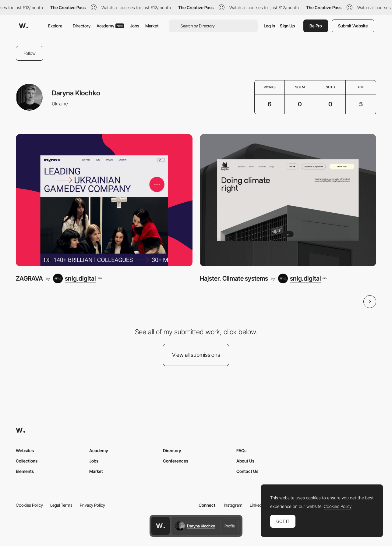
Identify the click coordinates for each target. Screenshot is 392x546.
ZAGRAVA (29, 278)
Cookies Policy (29, 505)
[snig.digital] (77, 278)
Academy (110, 26)
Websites (25, 450)
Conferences (176, 461)
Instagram (233, 505)
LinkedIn (258, 505)
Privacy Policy (92, 505)
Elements (25, 471)
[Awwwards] (23, 26)
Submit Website (353, 26)
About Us (245, 461)
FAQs (241, 450)
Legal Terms (61, 505)
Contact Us (247, 471)
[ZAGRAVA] (104, 200)
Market (152, 26)
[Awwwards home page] (161, 526)
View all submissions (196, 355)
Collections (27, 461)
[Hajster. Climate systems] (288, 200)
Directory (82, 26)
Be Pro (316, 26)
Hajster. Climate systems (234, 278)
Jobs (135, 26)
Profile (230, 526)
